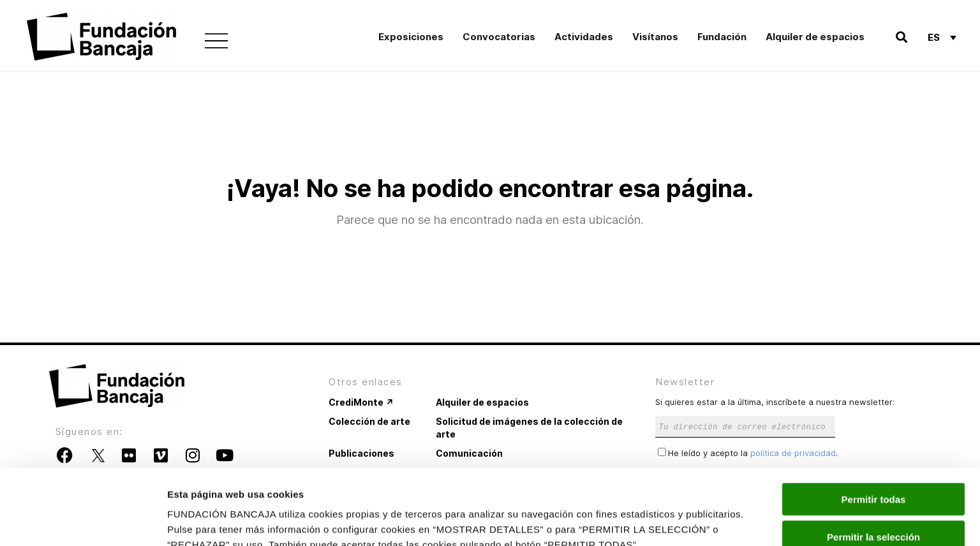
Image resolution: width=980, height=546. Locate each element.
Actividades (584, 37)
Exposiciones (411, 37)
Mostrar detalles (691, 521)
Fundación (722, 37)
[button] (901, 37)
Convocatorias (499, 37)
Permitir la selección (873, 472)
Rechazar (874, 509)
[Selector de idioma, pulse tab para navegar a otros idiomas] (942, 37)
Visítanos (655, 37)
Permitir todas (874, 434)
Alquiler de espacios (815, 37)
